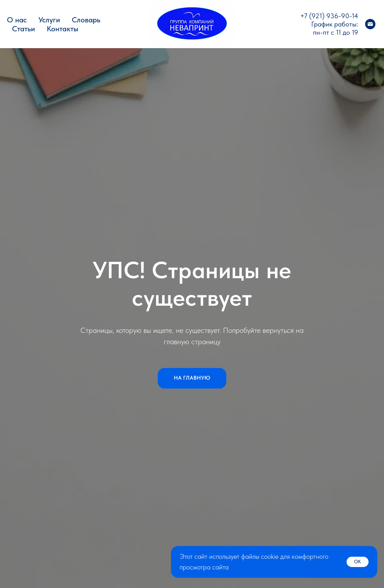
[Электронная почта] (370, 24)
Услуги (49, 20)
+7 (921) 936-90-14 (329, 16)
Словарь (86, 20)
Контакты (63, 29)
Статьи (24, 29)
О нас (17, 20)
